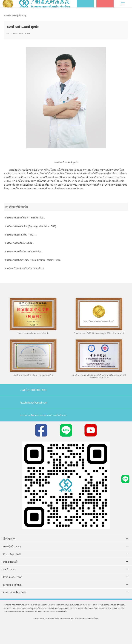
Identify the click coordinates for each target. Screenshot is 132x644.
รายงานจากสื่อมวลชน (15, 592)
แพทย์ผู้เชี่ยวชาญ (12, 546)
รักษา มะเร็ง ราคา (12, 577)
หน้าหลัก (7, 16)
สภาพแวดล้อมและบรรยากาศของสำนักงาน (43, 415)
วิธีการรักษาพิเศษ (12, 554)
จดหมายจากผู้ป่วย (12, 585)
